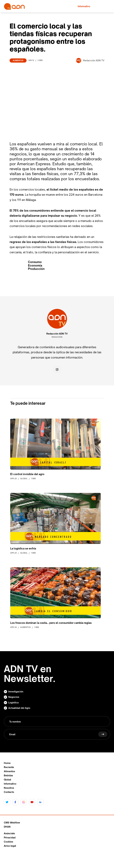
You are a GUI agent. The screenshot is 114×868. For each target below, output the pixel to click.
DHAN (7, 827)
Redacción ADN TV (57, 334)
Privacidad (10, 838)
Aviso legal (10, 846)
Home (7, 763)
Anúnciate (9, 833)
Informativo (10, 784)
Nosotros (9, 788)
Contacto (9, 792)
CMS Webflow (12, 823)
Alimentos (18, 60)
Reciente (9, 767)
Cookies (8, 842)
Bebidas (8, 776)
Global (7, 780)
